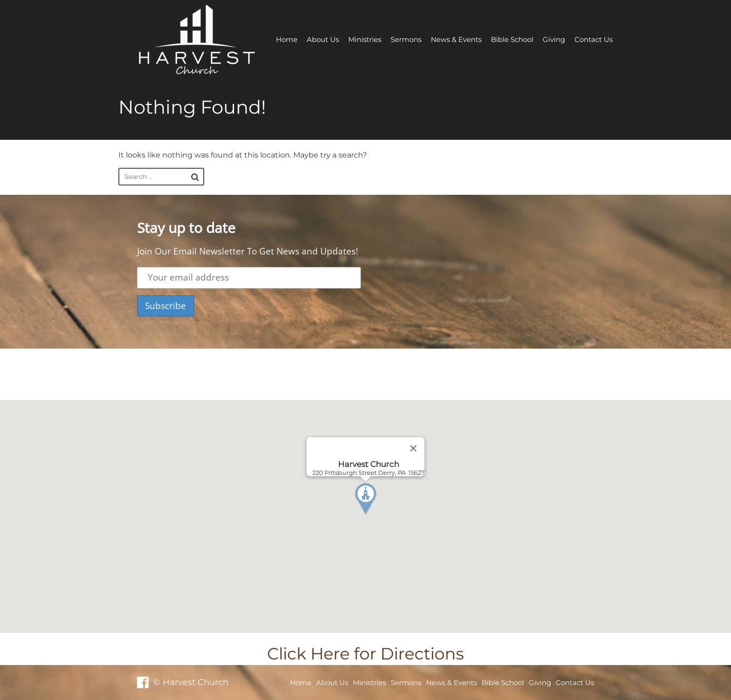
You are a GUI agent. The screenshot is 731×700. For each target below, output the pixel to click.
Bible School (512, 39)
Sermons (406, 39)
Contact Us (593, 39)
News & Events (456, 39)
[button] (383, 516)
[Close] (414, 448)
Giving (554, 39)
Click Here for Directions (365, 654)
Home (287, 39)
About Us (323, 39)
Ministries (365, 39)
